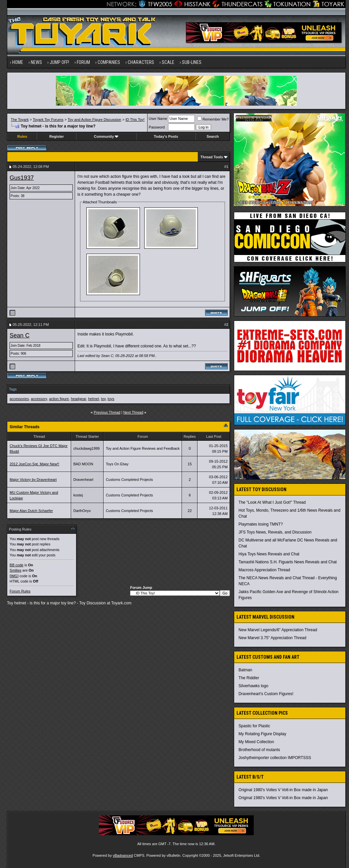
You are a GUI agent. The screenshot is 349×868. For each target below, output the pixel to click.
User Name (158, 119)
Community (106, 136)
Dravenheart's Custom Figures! (266, 694)
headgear (78, 399)
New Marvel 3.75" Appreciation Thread (272, 638)
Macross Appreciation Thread (264, 570)
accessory (39, 399)
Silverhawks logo (253, 686)
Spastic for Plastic (254, 726)
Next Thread (133, 412)
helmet (93, 399)
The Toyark (20, 120)
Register (57, 136)
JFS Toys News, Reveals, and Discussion (275, 532)
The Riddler (249, 678)
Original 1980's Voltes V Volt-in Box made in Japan (283, 790)
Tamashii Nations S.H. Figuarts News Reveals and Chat (288, 562)
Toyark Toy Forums (48, 120)
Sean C (20, 335)
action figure (59, 399)
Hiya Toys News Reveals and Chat (269, 554)
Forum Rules (20, 591)
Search (213, 136)
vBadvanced (123, 855)
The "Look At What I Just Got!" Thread (272, 502)
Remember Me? (213, 119)
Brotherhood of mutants (259, 750)
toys (111, 399)
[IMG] (14, 576)
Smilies (15, 570)
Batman (245, 670)
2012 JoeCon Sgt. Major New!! (34, 464)
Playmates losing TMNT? (261, 524)
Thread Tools (212, 157)
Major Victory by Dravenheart (33, 480)
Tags (13, 389)
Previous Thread (107, 412)
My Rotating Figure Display (262, 734)
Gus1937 (22, 178)
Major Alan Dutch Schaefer (31, 511)
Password (157, 127)
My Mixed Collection (256, 742)
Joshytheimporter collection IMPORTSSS (275, 758)
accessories (19, 399)
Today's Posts (166, 136)
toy (103, 399)
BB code (17, 565)
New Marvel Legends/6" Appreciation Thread (278, 630)
